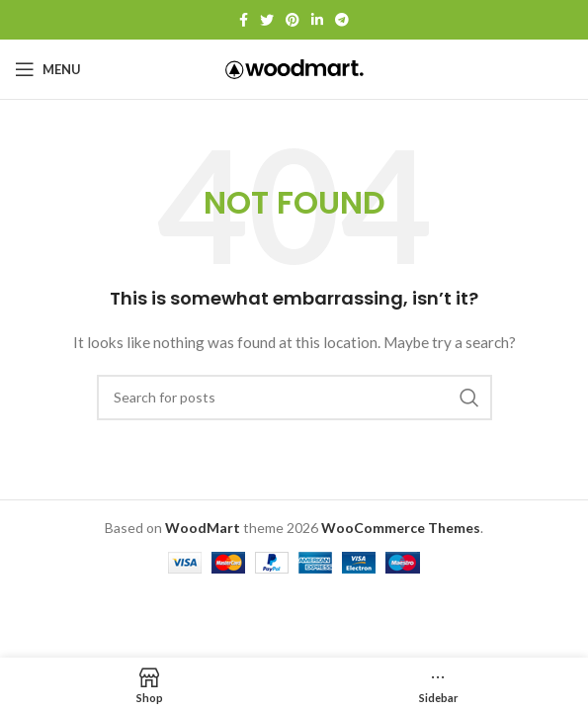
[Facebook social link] (244, 20)
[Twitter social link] (267, 20)
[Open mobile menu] (48, 69)
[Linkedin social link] (317, 20)
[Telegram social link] (342, 20)
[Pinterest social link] (293, 20)
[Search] (294, 398)
